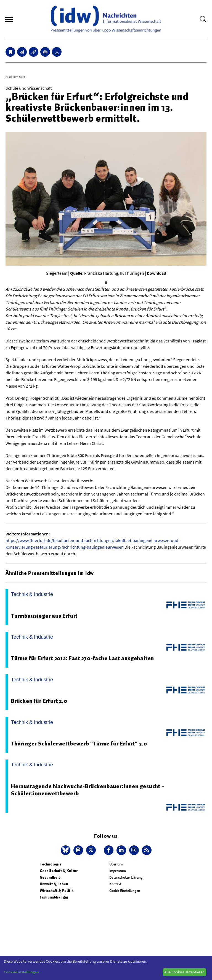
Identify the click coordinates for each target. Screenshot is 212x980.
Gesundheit (50, 877)
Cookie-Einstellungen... (23, 972)
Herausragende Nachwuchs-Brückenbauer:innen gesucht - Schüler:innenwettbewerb (88, 790)
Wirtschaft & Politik (57, 891)
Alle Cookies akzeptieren (184, 972)
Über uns (116, 864)
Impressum (118, 871)
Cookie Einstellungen (125, 891)
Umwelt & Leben (54, 884)
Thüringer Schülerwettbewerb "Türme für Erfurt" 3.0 (79, 744)
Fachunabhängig (54, 897)
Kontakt (115, 884)
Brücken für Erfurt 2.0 (39, 701)
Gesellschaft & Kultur (59, 871)
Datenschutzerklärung (126, 877)
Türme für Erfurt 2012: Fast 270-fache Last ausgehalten (83, 658)
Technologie (51, 864)
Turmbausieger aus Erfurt (44, 616)
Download (157, 273)
